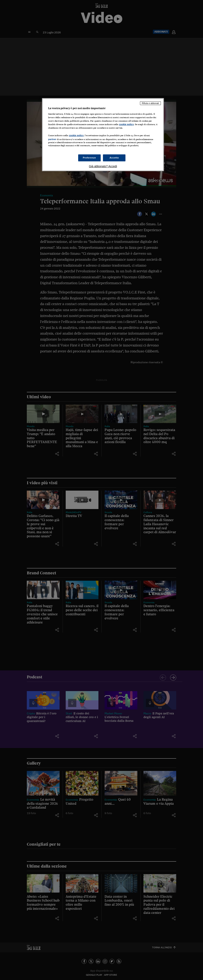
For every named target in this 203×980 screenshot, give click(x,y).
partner (52, 139)
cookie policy (126, 124)
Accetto (114, 158)
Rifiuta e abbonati (150, 103)
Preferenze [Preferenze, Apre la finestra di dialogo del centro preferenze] (89, 158)
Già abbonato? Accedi (103, 166)
